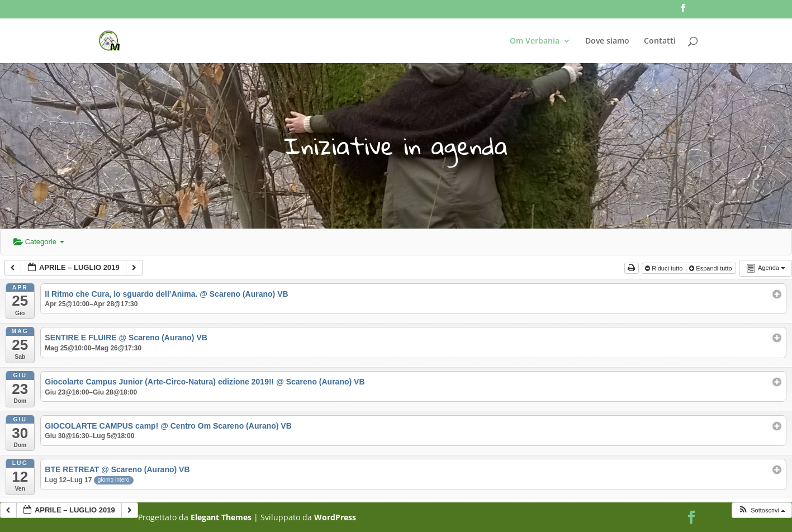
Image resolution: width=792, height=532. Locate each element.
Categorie (39, 242)
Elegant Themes (221, 517)
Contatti (660, 41)
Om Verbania (535, 41)
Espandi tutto (711, 268)
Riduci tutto (665, 268)
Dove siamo (607, 41)
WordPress (335, 517)
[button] (762, 510)
